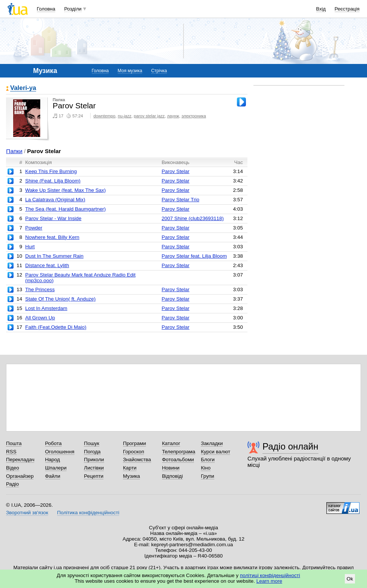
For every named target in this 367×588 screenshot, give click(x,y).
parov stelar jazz (149, 116)
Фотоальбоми (178, 460)
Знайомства (137, 460)
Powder (34, 228)
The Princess (40, 289)
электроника (194, 116)
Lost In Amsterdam (46, 308)
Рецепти (94, 476)
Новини (171, 468)
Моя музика (130, 71)
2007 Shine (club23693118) (193, 218)
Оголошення (60, 452)
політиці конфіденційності (270, 575)
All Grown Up (40, 318)
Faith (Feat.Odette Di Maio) (56, 327)
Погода (92, 452)
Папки (14, 151)
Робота (53, 443)
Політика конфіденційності (88, 513)
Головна (46, 9)
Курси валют (215, 452)
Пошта (14, 443)
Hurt (30, 247)
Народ (53, 460)
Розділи (73, 9)
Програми (134, 443)
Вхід (321, 9)
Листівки (94, 468)
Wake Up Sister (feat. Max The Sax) (65, 190)
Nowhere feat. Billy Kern (52, 237)
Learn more (269, 581)
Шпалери (56, 468)
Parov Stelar (176, 171)
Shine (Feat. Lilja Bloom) (53, 181)
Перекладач (20, 460)
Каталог (171, 443)
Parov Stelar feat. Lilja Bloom (194, 256)
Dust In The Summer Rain (54, 256)
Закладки (212, 443)
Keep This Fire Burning (51, 171)
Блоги (208, 460)
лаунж (173, 116)
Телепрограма (179, 452)
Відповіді (173, 476)
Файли (53, 476)
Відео (13, 468)
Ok (350, 579)
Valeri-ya (23, 88)
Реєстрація (347, 9)
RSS (11, 452)
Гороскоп (133, 452)
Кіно (206, 468)
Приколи (94, 460)
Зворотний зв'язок (27, 513)
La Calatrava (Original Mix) (55, 200)
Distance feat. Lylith (47, 265)
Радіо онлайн (290, 446)
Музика (131, 476)
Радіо (12, 484)
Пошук (92, 443)
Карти (130, 468)
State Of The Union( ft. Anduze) (60, 299)
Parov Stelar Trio (180, 200)
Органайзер (20, 476)
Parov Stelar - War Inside (53, 218)
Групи (207, 476)
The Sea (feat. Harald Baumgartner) (65, 209)
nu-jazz (124, 116)
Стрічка (159, 71)
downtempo (105, 116)
